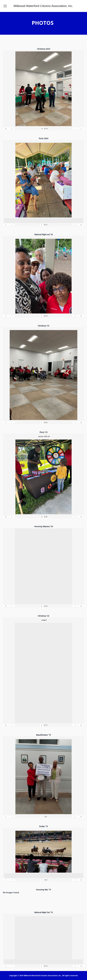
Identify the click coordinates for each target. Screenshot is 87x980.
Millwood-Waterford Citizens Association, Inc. (43, 6)
